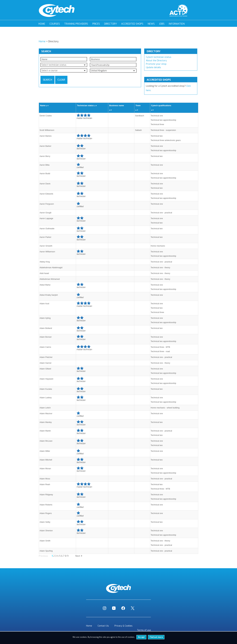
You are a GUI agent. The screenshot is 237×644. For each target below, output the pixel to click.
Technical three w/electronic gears (166, 140)
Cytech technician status (159, 57)
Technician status (85, 105)
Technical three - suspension (163, 130)
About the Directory (156, 61)
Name (43, 105)
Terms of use (144, 630)
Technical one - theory (160, 268)
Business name (117, 105)
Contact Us (103, 626)
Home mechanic (158, 246)
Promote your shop (156, 64)
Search (47, 80)
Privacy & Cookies (123, 626)
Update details (153, 67)
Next (78, 556)
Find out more (156, 637)
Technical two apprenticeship (164, 120)
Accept (141, 637)
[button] (64, 65)
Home (42, 24)
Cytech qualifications (161, 105)
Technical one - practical (161, 213)
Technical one (157, 116)
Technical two (157, 136)
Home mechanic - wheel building (165, 408)
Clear (61, 80)
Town (138, 105)
